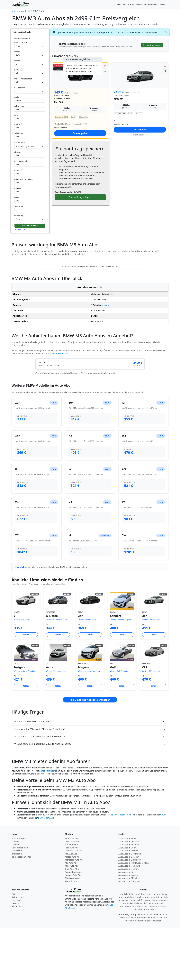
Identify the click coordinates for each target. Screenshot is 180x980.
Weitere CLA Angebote (151, 723)
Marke (17, 52)
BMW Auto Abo (72, 894)
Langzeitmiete (47, 823)
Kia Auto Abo (71, 906)
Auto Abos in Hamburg (129, 918)
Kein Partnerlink (140, 135)
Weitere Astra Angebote (56, 723)
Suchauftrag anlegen (80, 197)
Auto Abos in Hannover (129, 921)
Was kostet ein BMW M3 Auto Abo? (33, 774)
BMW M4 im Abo (46, 870)
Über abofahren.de (21, 900)
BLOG (162, 4)
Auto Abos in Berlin (127, 891)
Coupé (163, 867)
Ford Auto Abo (72, 900)
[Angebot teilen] (105, 71)
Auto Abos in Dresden (129, 909)
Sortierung (19, 216)
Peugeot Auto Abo (74, 924)
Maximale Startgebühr (24, 179)
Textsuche (19, 206)
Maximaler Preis (21, 170)
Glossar (15, 894)
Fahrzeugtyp (20, 106)
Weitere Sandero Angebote (121, 672)
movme (106, 357)
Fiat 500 (58, 102)
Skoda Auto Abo (72, 930)
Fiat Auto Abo (71, 897)
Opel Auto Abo (72, 921)
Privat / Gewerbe (21, 43)
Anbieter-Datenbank (59, 406)
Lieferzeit (18, 152)
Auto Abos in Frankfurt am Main (134, 915)
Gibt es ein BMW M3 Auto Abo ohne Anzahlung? (40, 781)
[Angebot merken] (105, 66)
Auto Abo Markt (19, 891)
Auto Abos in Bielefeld (129, 894)
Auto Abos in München (129, 930)
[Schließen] (166, 32)
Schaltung (19, 133)
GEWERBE (153, 4)
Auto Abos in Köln (127, 924)
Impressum (17, 906)
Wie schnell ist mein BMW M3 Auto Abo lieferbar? (40, 789)
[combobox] (30, 91)
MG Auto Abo (71, 915)
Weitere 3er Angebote (151, 672)
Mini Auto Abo (72, 918)
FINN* (14, 946)
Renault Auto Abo (73, 927)
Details (26, 687)
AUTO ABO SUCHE (125, 4)
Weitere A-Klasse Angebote (57, 672)
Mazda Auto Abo (73, 909)
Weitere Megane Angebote (89, 723)
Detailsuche (20, 229)
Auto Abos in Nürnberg (129, 933)
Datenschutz (17, 903)
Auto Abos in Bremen (128, 903)
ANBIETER (141, 4)
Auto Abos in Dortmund (130, 906)
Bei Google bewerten (22, 909)
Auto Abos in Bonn (127, 900)
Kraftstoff (18, 124)
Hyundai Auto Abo (74, 903)
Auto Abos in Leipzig (128, 927)
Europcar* (16, 952)
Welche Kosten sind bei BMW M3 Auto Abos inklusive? (43, 796)
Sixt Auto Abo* (18, 949)
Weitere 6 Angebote (22, 672)
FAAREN (15, 956)
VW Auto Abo (71, 933)
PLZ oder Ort (20, 88)
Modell (17, 61)
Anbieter (18, 188)
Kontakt (15, 897)
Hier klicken (21, 619)
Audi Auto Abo (72, 891)
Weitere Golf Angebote (120, 723)
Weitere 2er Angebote (87, 672)
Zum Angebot (80, 133)
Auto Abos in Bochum (129, 897)
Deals (17, 197)
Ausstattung (19, 142)
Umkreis (18, 97)
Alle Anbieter (18, 958)
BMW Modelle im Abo (122, 867)
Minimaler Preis (21, 161)
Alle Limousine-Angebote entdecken (90, 752)
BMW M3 (119, 99)
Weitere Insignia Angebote (25, 723)
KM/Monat (19, 70)
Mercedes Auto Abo (74, 912)
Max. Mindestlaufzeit (23, 79)
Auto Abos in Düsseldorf (130, 912)
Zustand (18, 115)
